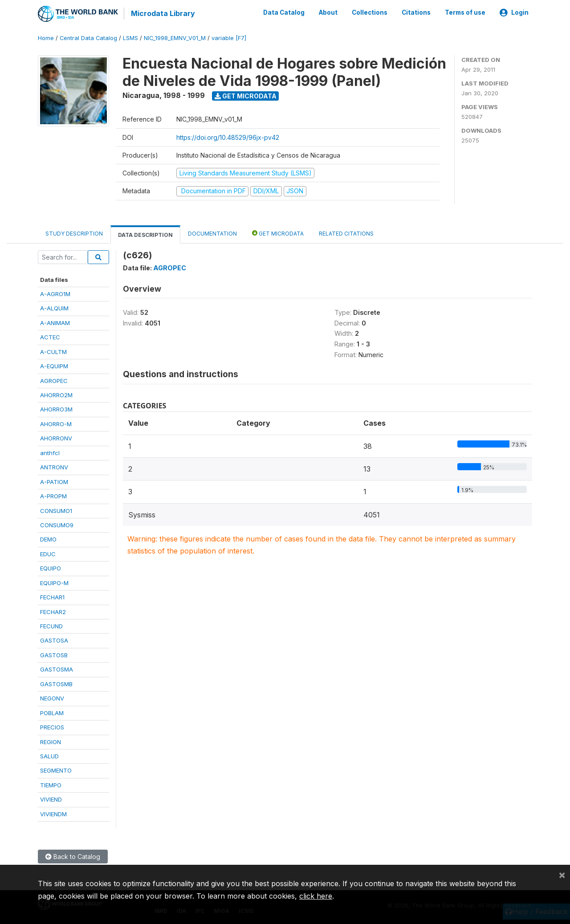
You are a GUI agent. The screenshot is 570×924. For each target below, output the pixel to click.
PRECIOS (52, 727)
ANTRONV (54, 467)
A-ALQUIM (54, 308)
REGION (51, 741)
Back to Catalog (73, 856)
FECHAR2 (53, 611)
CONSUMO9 (57, 525)
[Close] (562, 875)
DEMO (48, 539)
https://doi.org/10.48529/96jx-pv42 (228, 136)
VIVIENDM (53, 813)
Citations (416, 12)
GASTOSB (54, 655)
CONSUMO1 (56, 510)
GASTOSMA (57, 669)
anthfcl (50, 452)
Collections (370, 12)
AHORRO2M (56, 395)
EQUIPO (51, 568)
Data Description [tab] (145, 234)
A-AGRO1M (55, 293)
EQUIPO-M (54, 582)
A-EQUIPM (54, 366)
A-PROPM (53, 496)
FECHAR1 (52, 597)
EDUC (48, 553)
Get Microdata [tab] (278, 232)
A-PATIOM (54, 481)
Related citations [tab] (346, 233)
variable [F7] (229, 38)
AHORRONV (56, 438)
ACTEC (50, 337)
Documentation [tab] (212, 233)
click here (316, 896)
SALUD (49, 756)
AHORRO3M (56, 409)
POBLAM (52, 712)
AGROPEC (54, 380)
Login (514, 12)
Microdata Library (163, 13)
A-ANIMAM (55, 322)
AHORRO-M (56, 423)
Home (46, 38)
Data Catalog (284, 12)
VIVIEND (51, 799)
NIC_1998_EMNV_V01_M (175, 38)
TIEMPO (51, 784)
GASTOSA (54, 640)
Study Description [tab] (74, 233)
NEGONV (52, 698)
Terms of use (465, 12)
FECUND (51, 626)
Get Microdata (246, 95)
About (328, 12)
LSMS (130, 38)
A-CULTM (53, 351)
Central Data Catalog (88, 38)
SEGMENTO (56, 770)
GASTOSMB (56, 683)
